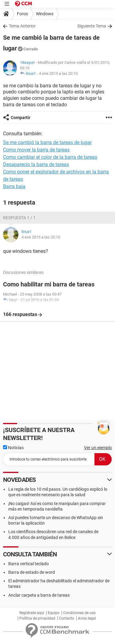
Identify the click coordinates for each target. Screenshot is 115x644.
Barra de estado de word (32, 572)
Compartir (21, 118)
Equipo (54, 613)
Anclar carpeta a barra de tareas (39, 595)
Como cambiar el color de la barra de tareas (50, 157)
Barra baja (14, 186)
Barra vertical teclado (29, 564)
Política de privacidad (37, 618)
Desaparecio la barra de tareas (36, 164)
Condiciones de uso (79, 613)
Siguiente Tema (92, 26)
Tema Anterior (22, 26)
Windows (45, 14)
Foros (22, 14)
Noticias (13, 448)
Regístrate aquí (32, 613)
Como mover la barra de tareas (36, 150)
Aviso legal (87, 618)
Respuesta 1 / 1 (19, 218)
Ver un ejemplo (98, 448)
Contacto (67, 618)
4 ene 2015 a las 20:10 (58, 73)
